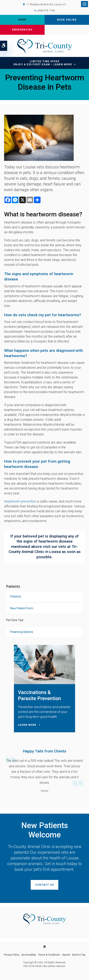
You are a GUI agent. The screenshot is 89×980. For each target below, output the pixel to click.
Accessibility (29, 955)
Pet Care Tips (15, 620)
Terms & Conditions (49, 955)
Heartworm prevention (20, 501)
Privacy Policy (12, 955)
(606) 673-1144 (46, 10)
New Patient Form (22, 608)
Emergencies (22, 30)
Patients (16, 596)
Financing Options (22, 632)
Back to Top (79, 955)
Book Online (67, 20)
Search (66, 955)
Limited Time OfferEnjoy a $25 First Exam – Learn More (43, 63)
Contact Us (44, 885)
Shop (22, 20)
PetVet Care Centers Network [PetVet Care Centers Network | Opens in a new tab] (50, 966)
